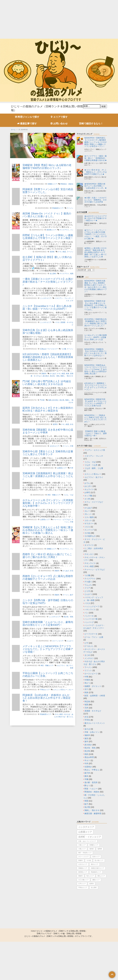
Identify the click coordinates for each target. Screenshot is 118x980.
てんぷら (88, 585)
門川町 (42, 400)
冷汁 (86, 689)
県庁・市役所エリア (85, 853)
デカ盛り (88, 582)
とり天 (87, 591)
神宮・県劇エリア (54, 495)
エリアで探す (59, 117)
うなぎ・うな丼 (91, 465)
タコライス (89, 545)
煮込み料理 (89, 757)
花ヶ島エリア (99, 860)
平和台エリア (45, 690)
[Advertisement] (59, 19)
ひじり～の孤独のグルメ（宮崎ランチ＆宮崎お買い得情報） (62, 931)
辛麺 (86, 779)
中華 (72, 446)
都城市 (81, 876)
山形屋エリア (62, 468)
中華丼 (87, 680)
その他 (87, 533)
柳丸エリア (101, 876)
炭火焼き (46, 376)
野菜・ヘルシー (91, 789)
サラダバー (89, 524)
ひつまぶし (89, 646)
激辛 (86, 741)
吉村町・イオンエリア (90, 837)
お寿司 (87, 492)
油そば (87, 729)
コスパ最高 (89, 517)
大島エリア (82, 849)
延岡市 (55, 424)
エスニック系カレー (60, 690)
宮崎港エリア (83, 868)
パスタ (57, 322)
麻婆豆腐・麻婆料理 (93, 813)
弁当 (72, 424)
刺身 (68, 374)
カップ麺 (88, 496)
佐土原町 (53, 274)
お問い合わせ (59, 124)
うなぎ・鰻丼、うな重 (94, 468)
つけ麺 (64, 349)
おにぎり (88, 486)
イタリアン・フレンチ (63, 298)
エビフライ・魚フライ (65, 666)
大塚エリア (82, 845)
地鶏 (72, 274)
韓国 (86, 801)
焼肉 (86, 754)
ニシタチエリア (46, 298)
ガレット (88, 514)
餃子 (72, 595)
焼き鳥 (62, 400)
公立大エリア (54, 446)
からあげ (53, 374)
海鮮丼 (87, 735)
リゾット (88, 670)
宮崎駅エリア (52, 184)
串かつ (87, 683)
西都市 (44, 374)
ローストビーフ (91, 674)
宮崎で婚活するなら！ (91, 124)
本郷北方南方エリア (97, 868)
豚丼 (86, 776)
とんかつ (70, 641)
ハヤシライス (90, 610)
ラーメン (70, 208)
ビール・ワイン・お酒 (94, 637)
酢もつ (87, 785)
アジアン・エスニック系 (95, 450)
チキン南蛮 (62, 252)
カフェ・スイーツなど (94, 502)
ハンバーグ (89, 622)
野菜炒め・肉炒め (67, 184)
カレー (71, 690)
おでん (87, 483)
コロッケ (88, 520)
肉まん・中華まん (92, 770)
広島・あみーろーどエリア (87, 841)
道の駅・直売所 (91, 782)
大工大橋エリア (83, 880)
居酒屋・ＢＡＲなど (93, 711)
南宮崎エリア (51, 230)
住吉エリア (96, 857)
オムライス (89, 489)
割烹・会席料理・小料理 (95, 696)
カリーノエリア (58, 641)
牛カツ (87, 760)
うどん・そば (68, 495)
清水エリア (94, 864)
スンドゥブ (89, 530)
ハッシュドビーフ (92, 606)
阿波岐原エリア (58, 208)
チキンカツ (89, 554)
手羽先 (87, 720)
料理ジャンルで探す (27, 117)
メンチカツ (89, 658)
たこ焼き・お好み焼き (94, 548)
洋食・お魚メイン (92, 732)
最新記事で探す (27, 124)
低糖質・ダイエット (93, 686)
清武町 (52, 252)
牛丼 (72, 468)
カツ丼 (87, 499)
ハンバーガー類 (91, 619)
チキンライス (90, 563)
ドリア (87, 588)
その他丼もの (90, 536)
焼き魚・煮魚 (55, 376)
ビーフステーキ (91, 634)
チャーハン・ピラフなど (62, 520)
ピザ (72, 301)
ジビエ (87, 527)
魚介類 (87, 807)
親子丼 (87, 773)
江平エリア (82, 884)
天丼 (86, 708)
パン (72, 230)
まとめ (87, 655)
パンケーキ (89, 616)
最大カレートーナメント (95, 723)
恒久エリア (90, 876)
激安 (86, 738)
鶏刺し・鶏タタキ (67, 376)
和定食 (87, 702)
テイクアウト (64, 230)
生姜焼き (88, 767)
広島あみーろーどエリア (49, 349)
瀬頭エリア (96, 880)
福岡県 (100, 849)
